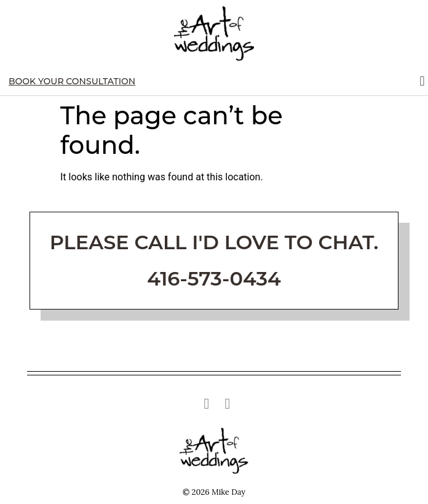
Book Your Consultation (72, 81)
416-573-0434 (214, 278)
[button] (422, 82)
